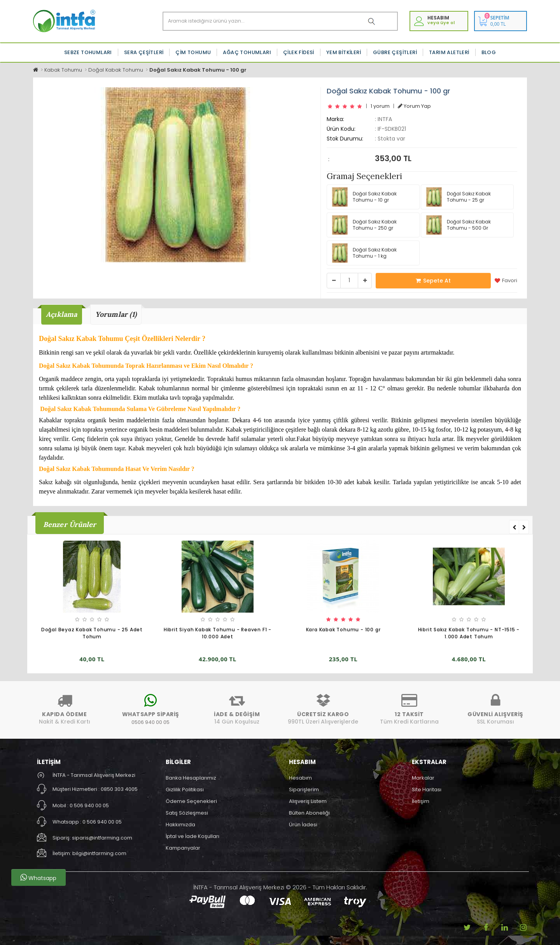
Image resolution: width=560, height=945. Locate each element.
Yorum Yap (414, 106)
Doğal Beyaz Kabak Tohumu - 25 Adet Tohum (92, 633)
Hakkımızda (180, 825)
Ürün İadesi (303, 825)
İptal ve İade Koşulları (192, 836)
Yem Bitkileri (344, 52)
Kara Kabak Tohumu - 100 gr (343, 630)
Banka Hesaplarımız (191, 778)
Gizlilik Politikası (185, 790)
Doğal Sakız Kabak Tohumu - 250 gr (363, 225)
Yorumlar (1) (116, 314)
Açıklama (62, 314)
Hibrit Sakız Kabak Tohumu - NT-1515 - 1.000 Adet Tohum (469, 633)
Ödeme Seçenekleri (191, 801)
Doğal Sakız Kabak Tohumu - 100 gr (198, 70)
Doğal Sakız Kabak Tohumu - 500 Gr (458, 225)
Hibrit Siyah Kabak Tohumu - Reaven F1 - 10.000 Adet (218, 633)
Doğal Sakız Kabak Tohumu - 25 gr (458, 197)
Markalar (423, 778)
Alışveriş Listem (308, 801)
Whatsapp (38, 878)
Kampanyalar (183, 848)
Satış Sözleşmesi (187, 813)
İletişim (421, 801)
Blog (489, 52)
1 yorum (380, 106)
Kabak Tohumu (63, 70)
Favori (506, 281)
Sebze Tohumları (88, 52)
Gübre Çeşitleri (395, 52)
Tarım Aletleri (449, 52)
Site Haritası (427, 790)
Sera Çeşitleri (144, 52)
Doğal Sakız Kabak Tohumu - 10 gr (363, 197)
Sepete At (433, 281)
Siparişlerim (304, 790)
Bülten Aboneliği (309, 813)
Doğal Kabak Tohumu (116, 70)
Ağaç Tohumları (247, 52)
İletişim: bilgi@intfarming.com (89, 853)
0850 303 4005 (119, 789)
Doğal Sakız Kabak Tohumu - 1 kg (363, 253)
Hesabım (300, 778)
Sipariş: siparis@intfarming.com (92, 838)
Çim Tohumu (193, 52)
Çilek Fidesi (299, 52)
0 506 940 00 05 (89, 805)
